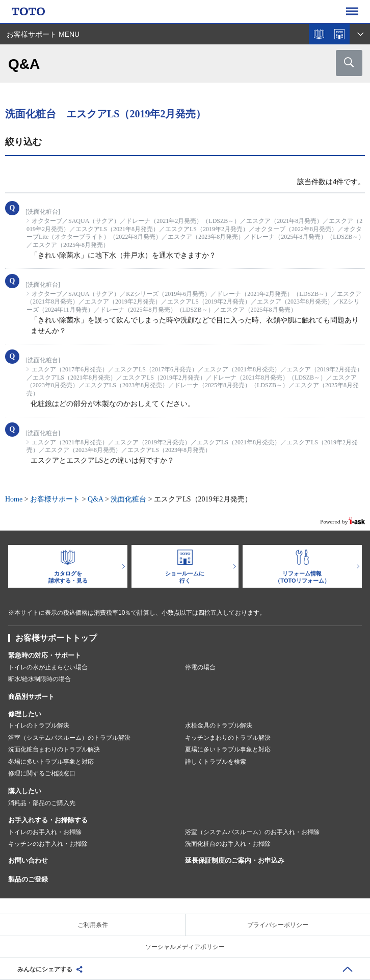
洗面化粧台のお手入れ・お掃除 (228, 844)
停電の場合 (200, 667)
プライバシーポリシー (278, 925)
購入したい (25, 791)
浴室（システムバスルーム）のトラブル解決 (69, 738)
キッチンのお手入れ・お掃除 (48, 844)
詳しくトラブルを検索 (216, 762)
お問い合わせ (28, 860)
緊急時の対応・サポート (45, 655)
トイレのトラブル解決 (39, 725)
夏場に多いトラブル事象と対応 (228, 749)
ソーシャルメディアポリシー (185, 947)
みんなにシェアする (45, 969)
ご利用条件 (93, 925)
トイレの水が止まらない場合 (48, 667)
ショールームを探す (339, 34)
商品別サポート (31, 697)
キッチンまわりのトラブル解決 (228, 738)
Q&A (95, 499)
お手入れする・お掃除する (48, 820)
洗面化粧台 (128, 499)
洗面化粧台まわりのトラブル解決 (54, 749)
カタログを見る (319, 34)
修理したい (25, 714)
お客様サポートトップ (56, 638)
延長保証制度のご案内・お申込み (235, 860)
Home (14, 499)
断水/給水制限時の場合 (39, 679)
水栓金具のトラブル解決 (219, 725)
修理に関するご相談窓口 (42, 773)
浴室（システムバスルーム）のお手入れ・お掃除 (252, 832)
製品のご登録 (28, 879)
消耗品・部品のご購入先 (42, 803)
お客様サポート (55, 499)
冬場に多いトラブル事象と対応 (51, 762)
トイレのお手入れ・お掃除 (45, 832)
